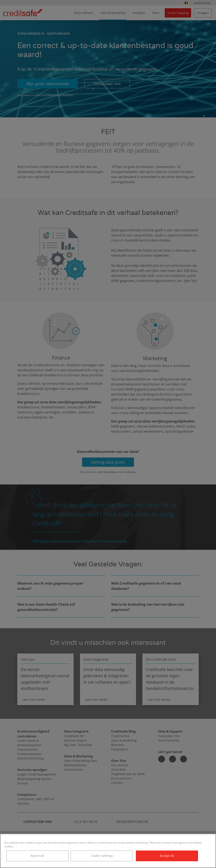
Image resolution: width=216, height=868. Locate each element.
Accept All (167, 856)
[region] (108, 851)
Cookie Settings (102, 856)
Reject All (37, 856)
